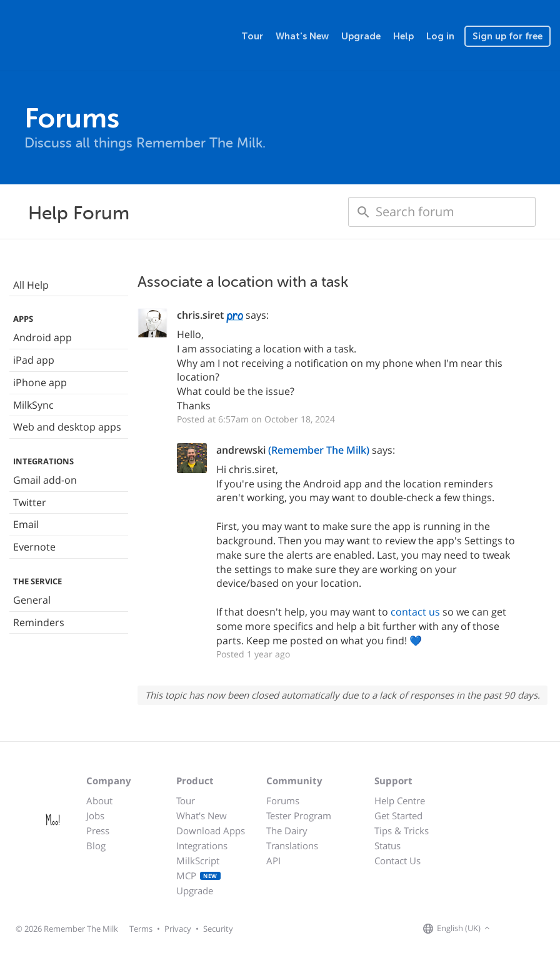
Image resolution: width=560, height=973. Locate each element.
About (99, 801)
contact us (415, 612)
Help (403, 36)
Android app (42, 337)
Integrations (202, 846)
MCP (198, 876)
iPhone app (40, 382)
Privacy (178, 929)
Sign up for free (507, 36)
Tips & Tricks (402, 831)
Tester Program (299, 816)
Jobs (95, 816)
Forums (283, 801)
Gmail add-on (45, 480)
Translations (292, 846)
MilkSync (33, 405)
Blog (96, 846)
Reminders (39, 622)
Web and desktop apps (67, 427)
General (32, 600)
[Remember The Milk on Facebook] (511, 929)
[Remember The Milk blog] (544, 929)
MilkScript (198, 861)
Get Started (398, 816)
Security (218, 929)
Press (98, 831)
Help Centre (400, 801)
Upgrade (361, 36)
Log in (440, 36)
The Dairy (287, 831)
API (273, 861)
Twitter (30, 502)
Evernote (34, 547)
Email (26, 524)
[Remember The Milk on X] (529, 929)
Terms (141, 929)
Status (387, 846)
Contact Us (397, 861)
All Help (31, 285)
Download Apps (211, 831)
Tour (252, 36)
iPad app (34, 360)
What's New (302, 36)
